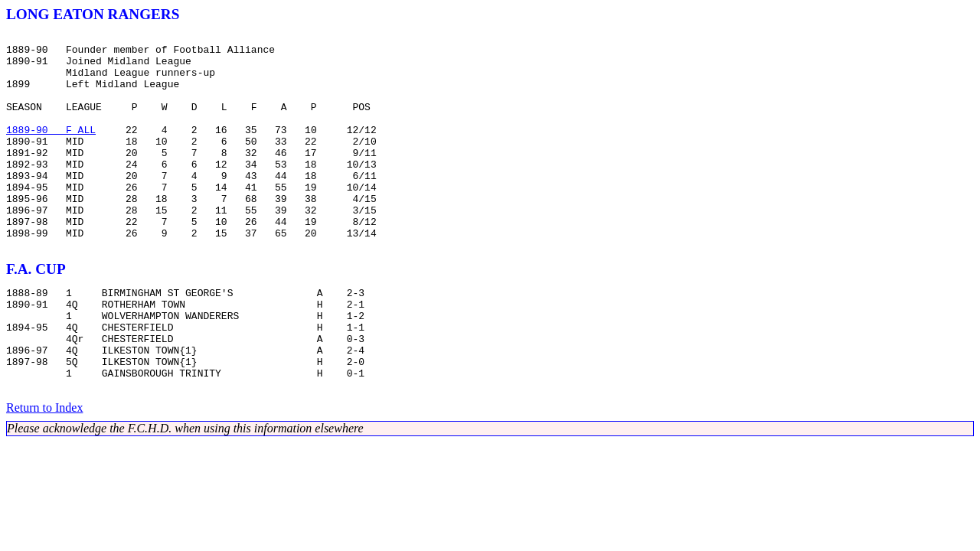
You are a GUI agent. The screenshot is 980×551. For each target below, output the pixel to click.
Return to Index (44, 472)
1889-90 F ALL (51, 150)
